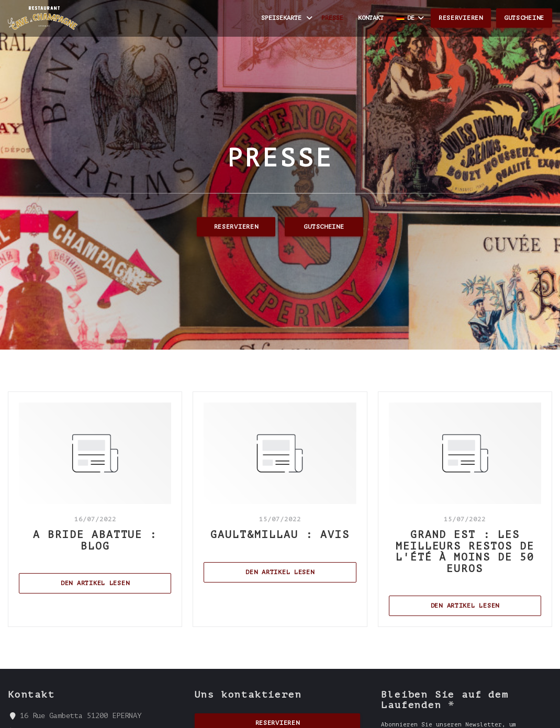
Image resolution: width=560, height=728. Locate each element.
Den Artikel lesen (116, 583)
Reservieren (461, 18)
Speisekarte (288, 18)
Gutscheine (524, 18)
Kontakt (371, 18)
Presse (332, 18)
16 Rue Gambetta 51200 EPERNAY (81, 715)
